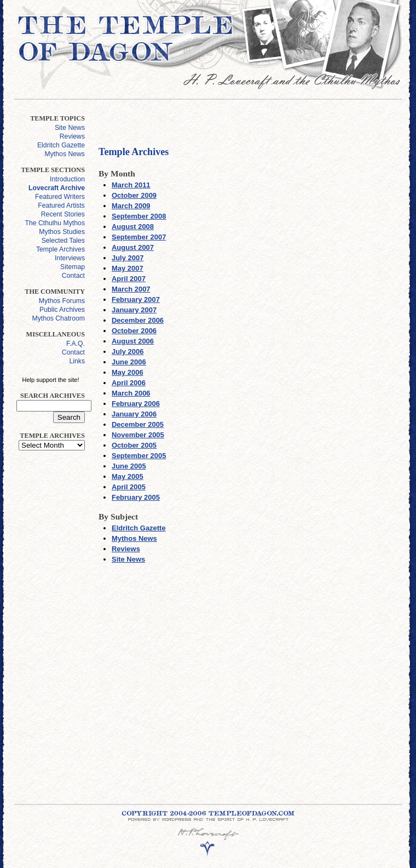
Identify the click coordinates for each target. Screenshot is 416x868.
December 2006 (138, 320)
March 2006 (131, 393)
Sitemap (73, 267)
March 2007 (131, 289)
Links (77, 361)
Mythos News (65, 154)
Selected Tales (63, 241)
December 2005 (138, 424)
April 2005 (129, 487)
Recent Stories (63, 214)
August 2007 (133, 247)
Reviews (72, 136)
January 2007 (134, 310)
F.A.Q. (76, 344)
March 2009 (131, 206)
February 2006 (136, 404)
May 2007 (128, 268)
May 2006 (128, 372)
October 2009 (134, 195)
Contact (73, 276)
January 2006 (134, 414)
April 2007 (129, 279)
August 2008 (133, 227)
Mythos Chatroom (58, 318)
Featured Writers (60, 197)
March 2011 (131, 185)
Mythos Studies (62, 232)
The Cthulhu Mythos (55, 223)
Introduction (67, 179)
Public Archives (62, 310)
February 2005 (136, 497)
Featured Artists (61, 205)
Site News (70, 128)
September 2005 (139, 456)
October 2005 (134, 445)
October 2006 (134, 331)
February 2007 (136, 299)
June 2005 (129, 466)
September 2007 (139, 237)
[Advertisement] (48, 623)
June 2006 (129, 362)
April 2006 (129, 383)
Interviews (70, 258)
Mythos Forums (62, 301)
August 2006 (133, 341)
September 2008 (139, 216)
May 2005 (128, 476)
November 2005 (138, 435)
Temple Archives (60, 249)
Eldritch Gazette (61, 145)
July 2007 (128, 258)
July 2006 (128, 352)
